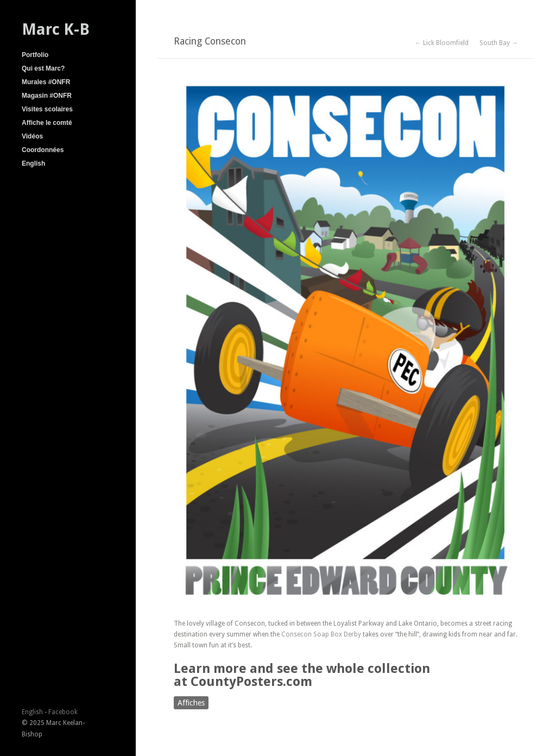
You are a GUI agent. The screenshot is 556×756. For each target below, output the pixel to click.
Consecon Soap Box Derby (321, 634)
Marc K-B (56, 29)
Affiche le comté (47, 123)
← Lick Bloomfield (442, 43)
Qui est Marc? (43, 68)
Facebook (63, 712)
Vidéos (32, 136)
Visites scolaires (47, 109)
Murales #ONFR (46, 82)
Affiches (191, 703)
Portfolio (35, 55)
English (33, 163)
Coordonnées (43, 150)
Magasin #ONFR (47, 96)
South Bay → (499, 43)
